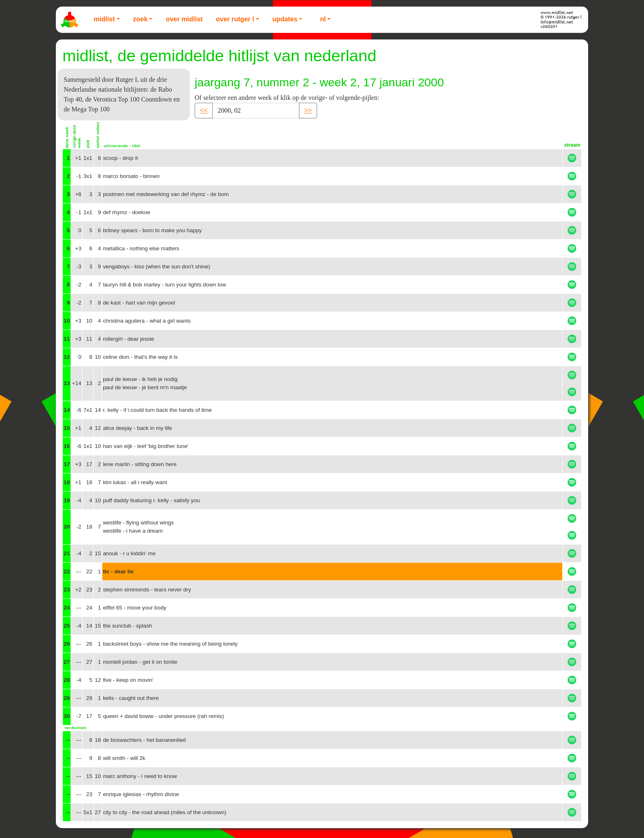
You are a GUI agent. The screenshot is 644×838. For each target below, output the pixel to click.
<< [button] (204, 110)
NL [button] (323, 19)
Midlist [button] (104, 19)
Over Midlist (184, 19)
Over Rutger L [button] (235, 19)
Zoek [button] (140, 19)
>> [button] (308, 110)
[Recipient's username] (256, 111)
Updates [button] (285, 19)
